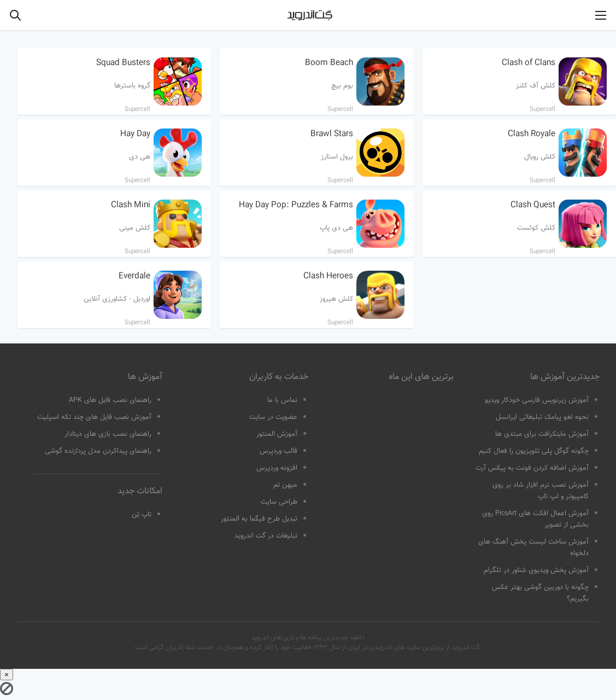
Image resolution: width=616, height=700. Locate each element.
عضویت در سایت (273, 417)
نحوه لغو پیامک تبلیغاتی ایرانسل (542, 417)
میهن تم (285, 485)
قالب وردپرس (278, 451)
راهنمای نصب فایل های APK (110, 400)
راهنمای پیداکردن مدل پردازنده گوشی (98, 451)
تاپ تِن (142, 515)
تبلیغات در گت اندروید (266, 536)
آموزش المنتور (277, 434)
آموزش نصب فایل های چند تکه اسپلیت (94, 417)
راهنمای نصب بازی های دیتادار (108, 434)
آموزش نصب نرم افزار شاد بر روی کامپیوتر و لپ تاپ (541, 491)
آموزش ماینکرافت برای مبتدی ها (542, 434)
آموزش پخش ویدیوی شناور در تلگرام (536, 570)
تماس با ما (282, 400)
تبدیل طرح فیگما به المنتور (259, 519)
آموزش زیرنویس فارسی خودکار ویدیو (537, 400)
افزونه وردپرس (277, 468)
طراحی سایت (279, 502)
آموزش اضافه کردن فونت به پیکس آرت (532, 468)
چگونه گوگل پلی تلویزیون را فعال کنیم (534, 451)
